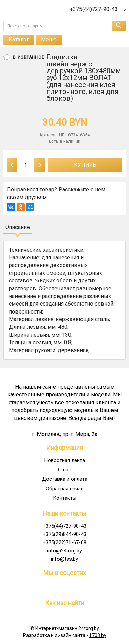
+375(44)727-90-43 (64, 526)
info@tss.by (64, 559)
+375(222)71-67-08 (64, 542)
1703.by (98, 635)
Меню (49, 40)
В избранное (24, 57)
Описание (18, 227)
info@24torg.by (64, 551)
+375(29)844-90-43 (64, 534)
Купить (85, 165)
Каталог (19, 40)
